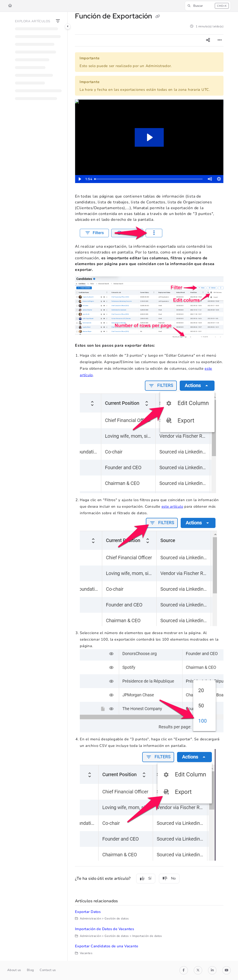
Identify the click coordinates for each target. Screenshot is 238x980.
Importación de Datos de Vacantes (104, 929)
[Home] (10, 6)
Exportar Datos (88, 912)
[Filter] (58, 22)
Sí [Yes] (146, 878)
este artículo (172, 506)
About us (14, 970)
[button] (208, 6)
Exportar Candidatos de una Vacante (107, 946)
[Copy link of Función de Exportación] (157, 17)
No (169, 878)
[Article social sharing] (208, 40)
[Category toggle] (68, 26)
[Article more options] (220, 40)
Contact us (48, 970)
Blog (30, 970)
